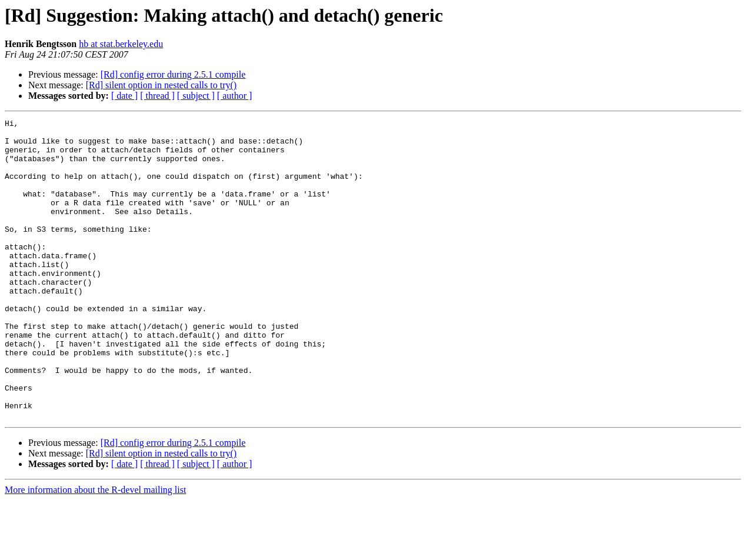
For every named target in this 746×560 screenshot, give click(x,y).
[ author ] (235, 96)
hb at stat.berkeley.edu (121, 44)
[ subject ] (196, 96)
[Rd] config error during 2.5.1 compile (173, 74)
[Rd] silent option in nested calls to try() (161, 85)
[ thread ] (157, 96)
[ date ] (124, 96)
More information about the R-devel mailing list (95, 550)
